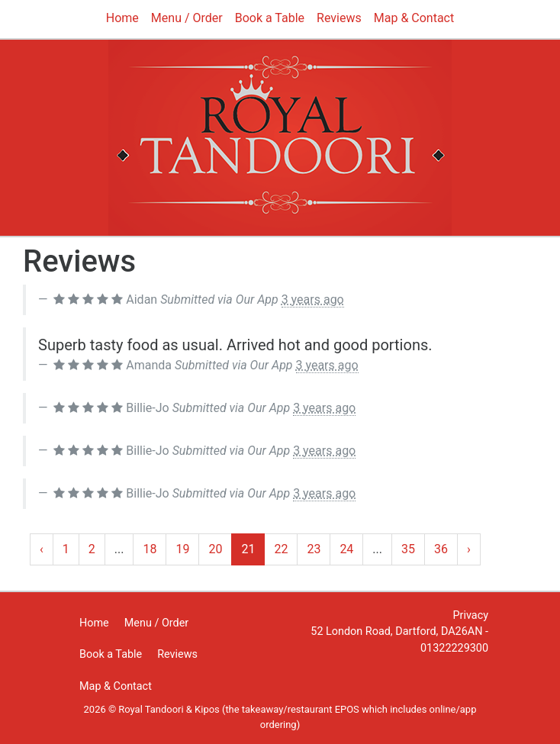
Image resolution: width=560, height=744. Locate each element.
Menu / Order (187, 18)
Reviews (339, 18)
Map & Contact (414, 18)
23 (314, 549)
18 (150, 549)
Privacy (471, 615)
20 (215, 549)
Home (122, 18)
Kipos (207, 709)
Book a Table (270, 18)
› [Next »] (469, 549)
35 (408, 549)
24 (346, 549)
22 (281, 549)
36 (441, 549)
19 (182, 549)
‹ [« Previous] (42, 549)
